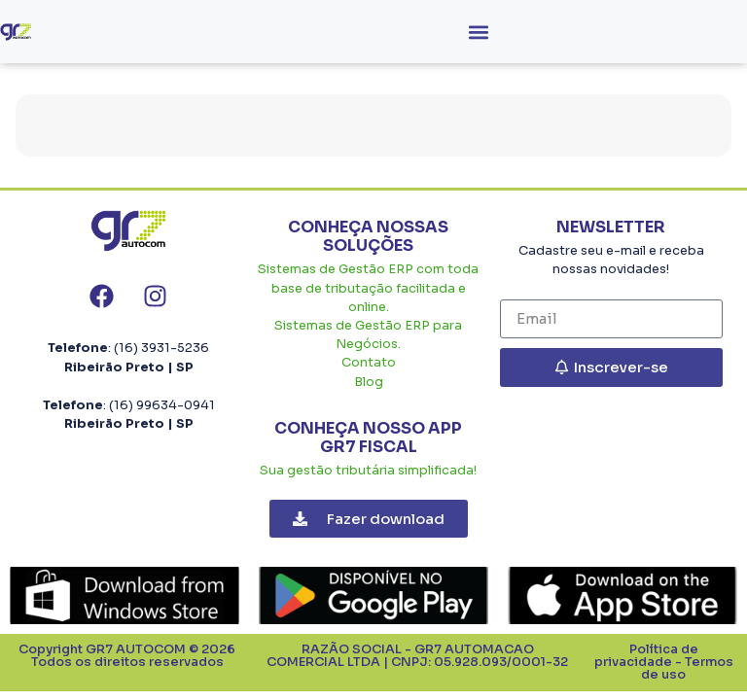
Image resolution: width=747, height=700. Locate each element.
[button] (478, 32)
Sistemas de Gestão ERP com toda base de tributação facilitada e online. (368, 288)
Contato (369, 363)
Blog (369, 382)
